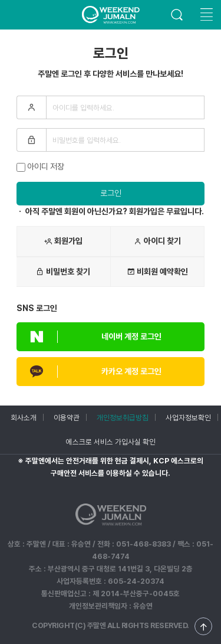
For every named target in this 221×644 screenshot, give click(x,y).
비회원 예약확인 (157, 272)
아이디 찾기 (157, 242)
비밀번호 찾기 (63, 272)
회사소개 (24, 418)
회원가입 (63, 242)
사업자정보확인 (188, 418)
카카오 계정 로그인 (89, 372)
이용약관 (67, 418)
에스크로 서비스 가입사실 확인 (111, 442)
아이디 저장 (40, 167)
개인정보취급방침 (123, 418)
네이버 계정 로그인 (89, 337)
